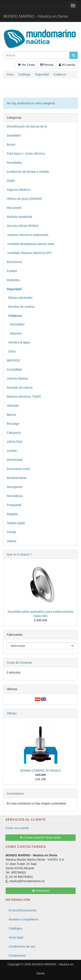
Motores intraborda (19, 217)
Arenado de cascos (20, 388)
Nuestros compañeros (23, 919)
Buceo (11, 145)
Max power (14, 208)
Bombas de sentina (21, 307)
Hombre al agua (18, 342)
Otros (11, 351)
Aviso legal (16, 937)
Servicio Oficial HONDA (23, 226)
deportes (14, 333)
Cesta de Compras (19, 663)
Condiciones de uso (22, 946)
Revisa (47, 65)
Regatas (12, 514)
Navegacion (15, 487)
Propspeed (14, 505)
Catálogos (15, 928)
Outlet (11, 181)
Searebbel (14, 135)
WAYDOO (13, 360)
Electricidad (14, 460)
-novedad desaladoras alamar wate (30, 244)
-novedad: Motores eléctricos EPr (29, 253)
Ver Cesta (26, 65)
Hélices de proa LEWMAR (24, 199)
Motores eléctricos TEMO (24, 397)
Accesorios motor (18, 469)
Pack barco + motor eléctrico (26, 154)
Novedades (14, 163)
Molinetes (13, 280)
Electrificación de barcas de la (27, 126)
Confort (12, 451)
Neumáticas (15, 496)
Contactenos (17, 955)
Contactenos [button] (41, 891)
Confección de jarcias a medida (28, 172)
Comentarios (15, 794)
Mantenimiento (17, 478)
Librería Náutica (17, 378)
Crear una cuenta (17, 828)
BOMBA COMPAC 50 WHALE (40, 771)
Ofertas (12, 713)
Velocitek (13, 406)
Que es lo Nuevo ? (19, 554)
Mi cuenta (67, 65)
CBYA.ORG (15, 442)
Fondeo (12, 271)
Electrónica (14, 262)
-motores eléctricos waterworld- (28, 235)
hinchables (16, 324)
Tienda (11, 532)
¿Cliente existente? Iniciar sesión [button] (40, 838)
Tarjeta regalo (16, 523)
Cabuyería (14, 433)
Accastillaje (14, 369)
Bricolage (13, 424)
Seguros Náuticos (19, 190)
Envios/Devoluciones (23, 910)
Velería (11, 541)
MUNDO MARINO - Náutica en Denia (36, 16)
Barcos (11, 415)
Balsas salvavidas (20, 298)
